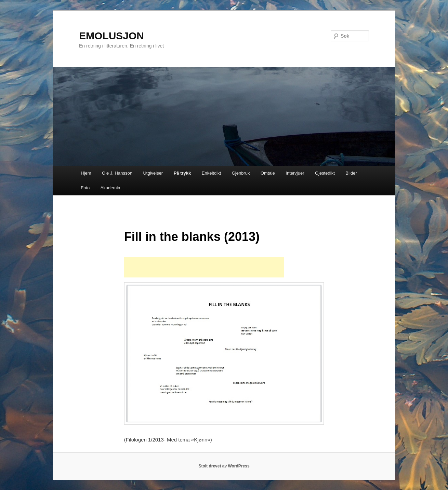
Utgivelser (153, 173)
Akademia (110, 188)
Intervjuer (295, 173)
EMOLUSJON (111, 36)
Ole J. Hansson (117, 173)
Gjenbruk (241, 173)
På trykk (182, 173)
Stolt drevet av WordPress (224, 466)
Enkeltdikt (211, 173)
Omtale (268, 173)
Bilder (351, 173)
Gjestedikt (325, 173)
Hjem (86, 173)
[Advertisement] (204, 267)
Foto (85, 188)
